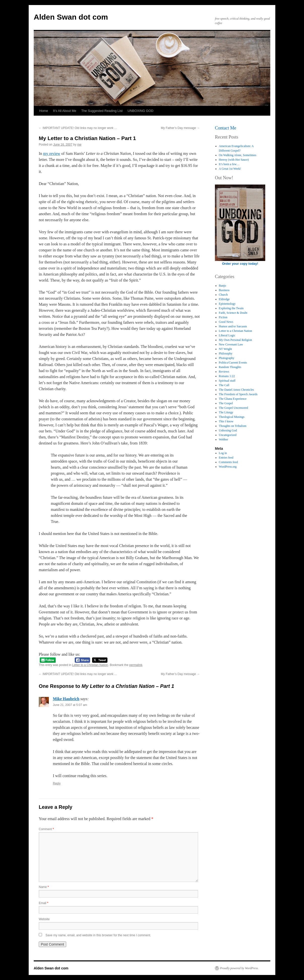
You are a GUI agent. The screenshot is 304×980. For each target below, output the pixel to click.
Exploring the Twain (231, 308)
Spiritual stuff (227, 381)
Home (44, 111)
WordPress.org (228, 467)
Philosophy (226, 353)
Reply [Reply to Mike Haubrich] (57, 783)
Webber (224, 439)
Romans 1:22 (227, 376)
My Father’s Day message (180, 128)
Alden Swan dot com (71, 17)
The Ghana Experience (233, 399)
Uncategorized (228, 435)
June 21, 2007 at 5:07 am (70, 705)
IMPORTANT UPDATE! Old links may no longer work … (78, 128)
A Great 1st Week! (230, 169)
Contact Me (225, 128)
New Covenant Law (231, 344)
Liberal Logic (227, 335)
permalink (136, 665)
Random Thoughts (230, 367)
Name (44, 887)
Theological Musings (232, 417)
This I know (226, 421)
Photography (227, 358)
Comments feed (229, 462)
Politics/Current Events (233, 363)
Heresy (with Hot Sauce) (234, 160)
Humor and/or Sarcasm (233, 326)
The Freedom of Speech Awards (238, 394)
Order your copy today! (240, 264)
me (79, 145)
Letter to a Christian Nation (90, 665)
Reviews (224, 372)
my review (52, 153)
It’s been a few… (229, 164)
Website (44, 919)
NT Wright (225, 349)
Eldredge (224, 299)
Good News (226, 322)
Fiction (223, 317)
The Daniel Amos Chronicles (237, 390)
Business (224, 290)
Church (223, 295)
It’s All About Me (65, 111)
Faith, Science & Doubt (233, 313)
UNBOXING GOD (141, 111)
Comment (46, 829)
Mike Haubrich (66, 699)
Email (44, 903)
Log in (223, 453)
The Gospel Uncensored (234, 408)
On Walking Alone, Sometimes (238, 155)
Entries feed (226, 458)
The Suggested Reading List (102, 111)
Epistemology (227, 304)
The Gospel (226, 403)
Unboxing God (228, 430)
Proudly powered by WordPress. (239, 968)
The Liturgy (226, 412)
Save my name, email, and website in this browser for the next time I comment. (98, 935)
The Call (224, 385)
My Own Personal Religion (236, 340)
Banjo (223, 286)
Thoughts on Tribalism (233, 426)
